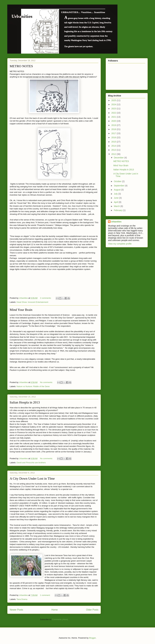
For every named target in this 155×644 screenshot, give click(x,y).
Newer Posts (16, 610)
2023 (114, 109)
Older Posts (92, 610)
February (118, 210)
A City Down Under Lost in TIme (32, 478)
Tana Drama (22, 599)
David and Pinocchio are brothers (31, 463)
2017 (114, 133)
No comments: (47, 382)
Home (55, 610)
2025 (114, 100)
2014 (114, 146)
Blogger (92, 638)
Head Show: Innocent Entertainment (32, 302)
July (116, 194)
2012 (114, 154)
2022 (114, 113)
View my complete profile (120, 244)
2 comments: (46, 298)
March (117, 206)
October (118, 181)
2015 (114, 142)
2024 (114, 104)
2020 (114, 121)
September (119, 186)
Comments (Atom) (60, 619)
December (119, 158)
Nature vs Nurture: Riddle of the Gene (33, 386)
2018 (114, 129)
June (116, 198)
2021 (114, 117)
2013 (114, 150)
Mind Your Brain (21, 310)
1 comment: (46, 595)
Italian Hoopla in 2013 (25, 402)
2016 (114, 137)
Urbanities (116, 222)
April (116, 202)
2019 (114, 125)
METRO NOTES (21, 66)
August (117, 190)
